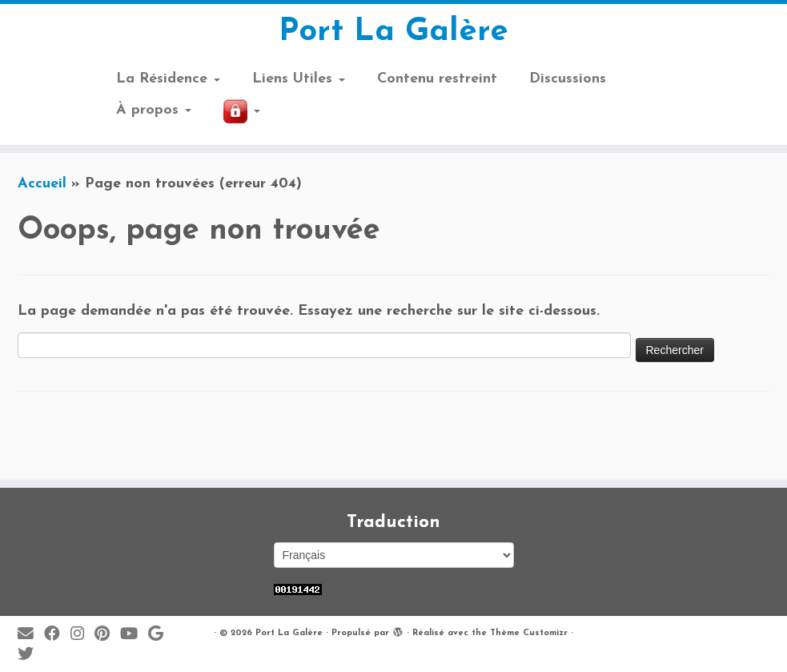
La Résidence (168, 79)
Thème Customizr (529, 633)
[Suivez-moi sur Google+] (161, 635)
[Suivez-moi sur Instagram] (82, 635)
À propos (154, 110)
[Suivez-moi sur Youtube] (134, 635)
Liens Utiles (299, 79)
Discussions (568, 79)
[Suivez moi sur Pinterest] (107, 635)
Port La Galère (393, 32)
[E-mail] (31, 635)
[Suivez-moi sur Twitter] (31, 655)
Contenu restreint (437, 79)
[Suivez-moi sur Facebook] (57, 635)
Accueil (42, 184)
